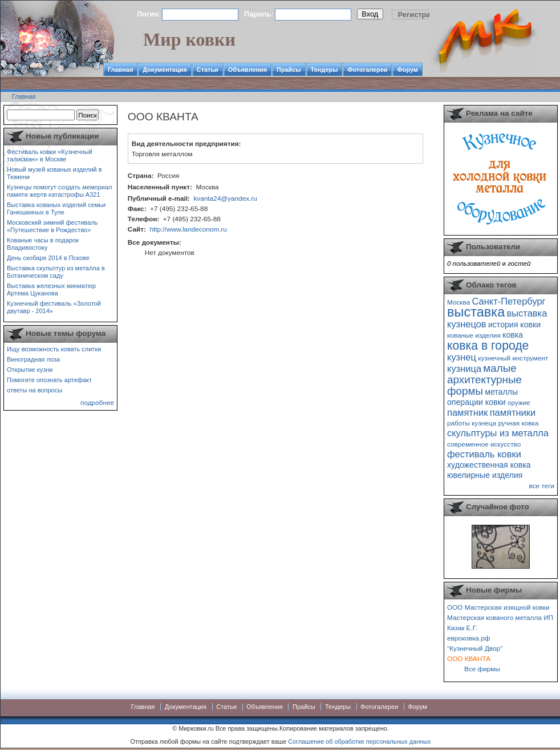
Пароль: (259, 14)
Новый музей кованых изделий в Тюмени (54, 173)
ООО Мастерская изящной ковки (498, 607)
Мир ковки (189, 39)
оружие (519, 402)
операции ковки (476, 402)
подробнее (97, 402)
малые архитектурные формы (484, 380)
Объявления (247, 70)
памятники (513, 412)
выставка (476, 312)
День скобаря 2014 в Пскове (48, 258)
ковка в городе (488, 345)
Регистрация (421, 15)
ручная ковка (518, 423)
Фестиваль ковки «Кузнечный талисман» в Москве (50, 155)
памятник (467, 412)
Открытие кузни (30, 370)
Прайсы (289, 70)
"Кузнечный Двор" (475, 648)
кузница (464, 368)
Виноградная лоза (33, 359)
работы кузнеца (472, 423)
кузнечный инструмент (513, 358)
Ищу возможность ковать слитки (54, 349)
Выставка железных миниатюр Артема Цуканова (51, 289)
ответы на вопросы (35, 390)
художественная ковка (489, 465)
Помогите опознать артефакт (49, 380)
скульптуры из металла (498, 433)
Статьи (208, 70)
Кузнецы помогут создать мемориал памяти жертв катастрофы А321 (59, 191)
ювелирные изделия (485, 475)
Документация (165, 70)
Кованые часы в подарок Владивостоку (43, 244)
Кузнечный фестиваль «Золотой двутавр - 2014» (54, 307)
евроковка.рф (468, 638)
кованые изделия (474, 335)
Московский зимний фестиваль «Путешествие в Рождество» (52, 226)
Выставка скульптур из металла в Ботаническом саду (56, 272)
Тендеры (324, 70)
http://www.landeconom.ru (188, 229)
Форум (407, 70)
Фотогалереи (367, 70)
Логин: (149, 14)
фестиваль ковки (484, 454)
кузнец (462, 357)
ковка (513, 335)
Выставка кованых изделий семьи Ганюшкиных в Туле (56, 208)
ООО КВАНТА (469, 658)
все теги (542, 486)
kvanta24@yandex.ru (225, 198)
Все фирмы (482, 669)
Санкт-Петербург (508, 301)
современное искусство (484, 444)
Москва (458, 302)
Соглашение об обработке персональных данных (359, 741)
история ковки (514, 325)
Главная (120, 70)
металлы (501, 392)
